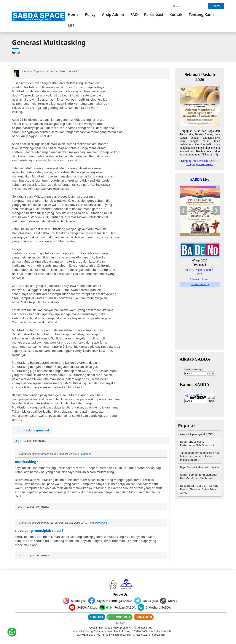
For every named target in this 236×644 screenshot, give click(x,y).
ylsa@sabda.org (121, 635)
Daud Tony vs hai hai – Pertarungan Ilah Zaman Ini (197, 443)
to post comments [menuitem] (30, 441)
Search (216, 6)
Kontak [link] (176, 14)
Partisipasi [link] (154, 14)
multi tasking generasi (32, 430)
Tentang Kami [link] (201, 14)
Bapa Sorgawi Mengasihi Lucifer (200, 467)
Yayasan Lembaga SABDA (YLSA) (108, 627)
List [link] (71, 25)
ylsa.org (145, 635)
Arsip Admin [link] (113, 14)
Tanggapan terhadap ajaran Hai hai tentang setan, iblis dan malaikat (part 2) (200, 456)
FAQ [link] (134, 14)
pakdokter (43, 71)
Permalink (85, 454)
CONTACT (97, 617)
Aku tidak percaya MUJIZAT (196, 434)
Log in (18, 441)
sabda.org (159, 635)
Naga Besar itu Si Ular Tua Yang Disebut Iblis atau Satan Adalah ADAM (199, 489)
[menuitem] (73, 14)
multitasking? (26, 462)
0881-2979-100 (91, 635)
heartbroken (42, 454)
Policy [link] (90, 14)
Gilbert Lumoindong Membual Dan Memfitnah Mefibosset (199, 476)
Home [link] (73, 14)
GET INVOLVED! (119, 617)
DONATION (144, 617)
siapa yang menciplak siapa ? (39, 531)
